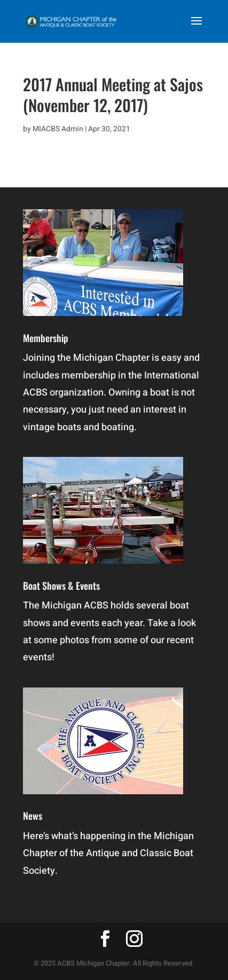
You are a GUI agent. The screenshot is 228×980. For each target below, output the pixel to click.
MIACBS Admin (58, 129)
